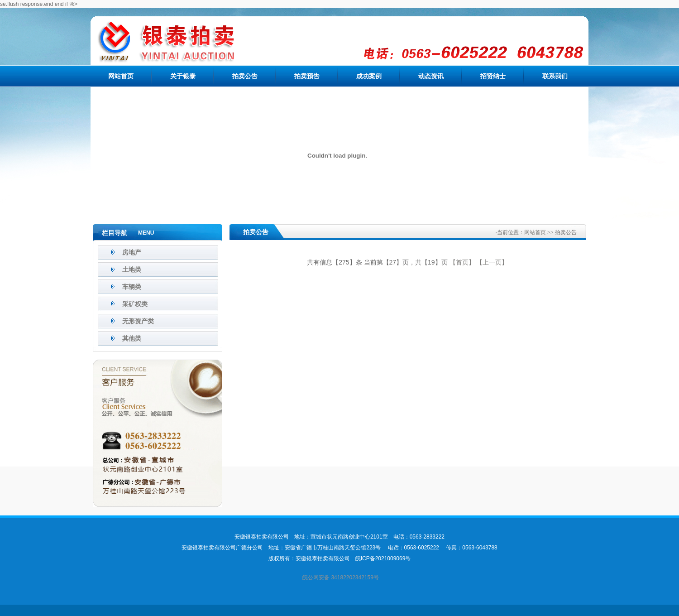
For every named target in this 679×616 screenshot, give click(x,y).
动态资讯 (431, 76)
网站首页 (121, 76)
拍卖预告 (307, 76)
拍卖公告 (245, 76)
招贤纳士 (493, 76)
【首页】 (462, 262)
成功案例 (369, 76)
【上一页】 (492, 262)
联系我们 (555, 76)
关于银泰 (183, 76)
